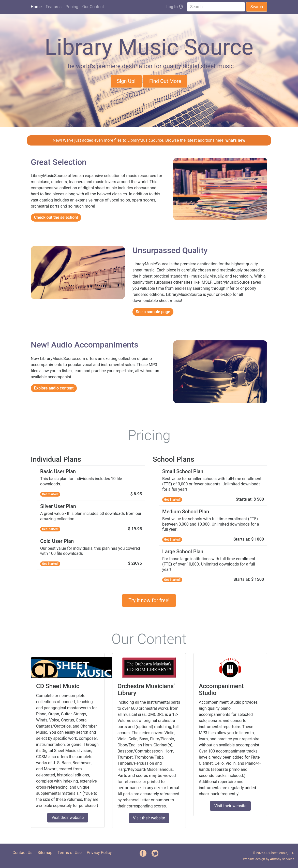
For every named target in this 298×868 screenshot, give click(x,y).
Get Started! (50, 494)
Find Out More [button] (165, 81)
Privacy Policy (99, 853)
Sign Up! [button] (126, 81)
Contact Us (23, 853)
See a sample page (153, 312)
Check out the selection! (56, 217)
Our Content (93, 7)
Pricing (72, 7)
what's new (235, 140)
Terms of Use (70, 853)
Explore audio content (54, 388)
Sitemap (45, 853)
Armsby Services (282, 859)
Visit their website (68, 818)
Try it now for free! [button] (149, 600)
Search (257, 7)
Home (36, 7)
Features (54, 7)
